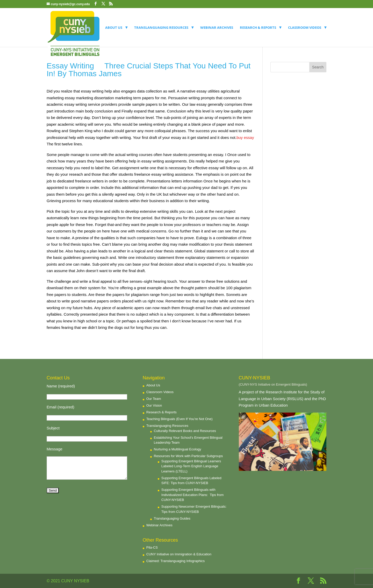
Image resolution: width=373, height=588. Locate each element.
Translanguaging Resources (161, 28)
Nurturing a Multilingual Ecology (178, 449)
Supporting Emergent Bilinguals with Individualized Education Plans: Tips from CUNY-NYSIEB (193, 495)
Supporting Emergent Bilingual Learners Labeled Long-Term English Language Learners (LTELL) (191, 466)
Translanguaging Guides (172, 518)
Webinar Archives (217, 28)
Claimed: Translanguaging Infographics (175, 561)
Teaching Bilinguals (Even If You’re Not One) (180, 419)
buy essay (245, 137)
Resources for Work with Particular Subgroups (188, 456)
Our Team (154, 399)
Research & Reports (258, 28)
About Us (114, 28)
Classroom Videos (305, 28)
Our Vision (154, 405)
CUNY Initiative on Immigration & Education (179, 554)
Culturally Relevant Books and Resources (185, 431)
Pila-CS (152, 547)
